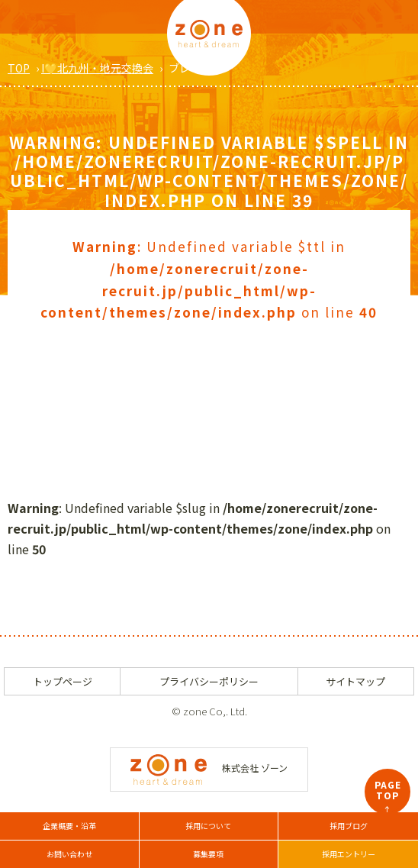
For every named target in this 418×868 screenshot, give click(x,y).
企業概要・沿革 (69, 826)
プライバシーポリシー (209, 681)
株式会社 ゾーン (209, 768)
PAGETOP (388, 796)
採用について (208, 826)
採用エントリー (349, 854)
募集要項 (208, 854)
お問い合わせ (69, 854)
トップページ (63, 681)
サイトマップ (355, 681)
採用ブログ (349, 826)
